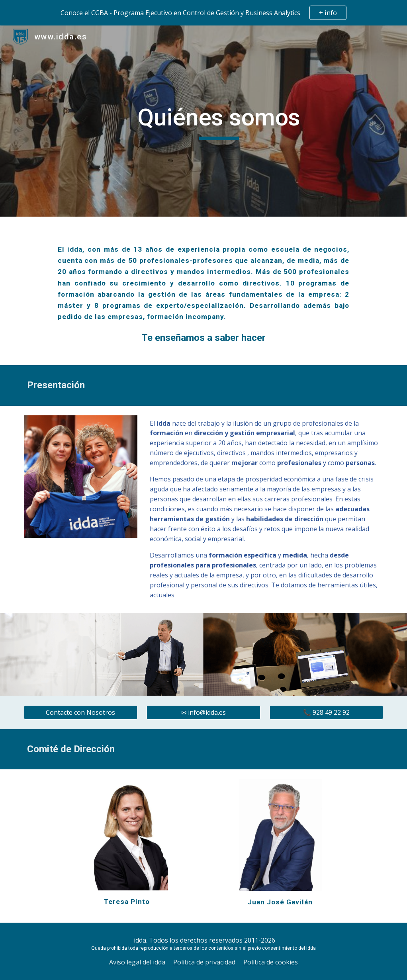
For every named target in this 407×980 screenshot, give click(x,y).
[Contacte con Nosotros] (81, 712)
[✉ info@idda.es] (203, 712)
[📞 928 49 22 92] (327, 712)
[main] (219, 121)
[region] (203, 13)
